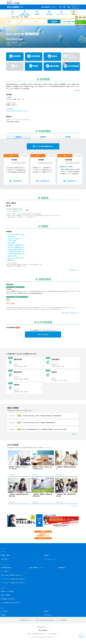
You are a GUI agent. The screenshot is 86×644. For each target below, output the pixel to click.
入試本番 (68, 137)
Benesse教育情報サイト (54, 634)
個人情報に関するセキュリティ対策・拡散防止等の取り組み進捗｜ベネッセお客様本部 (43, 620)
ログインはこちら (43, 334)
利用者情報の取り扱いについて (43, 627)
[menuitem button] (74, 13)
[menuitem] (12, 13)
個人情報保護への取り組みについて (40, 634)
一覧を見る (74, 434)
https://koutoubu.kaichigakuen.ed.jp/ (16, 111)
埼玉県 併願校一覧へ (74, 270)
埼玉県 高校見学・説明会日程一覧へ (70, 313)
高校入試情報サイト (15, 7)
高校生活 (18, 137)
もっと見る (74, 506)
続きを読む (77, 91)
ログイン (75, 7)
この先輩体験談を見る (17, 181)
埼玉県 (9, 21)
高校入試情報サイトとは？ (49, 7)
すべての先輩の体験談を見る (44, 146)
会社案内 (29, 634)
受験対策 (43, 137)
